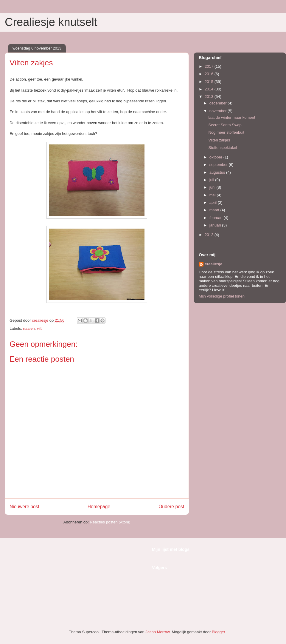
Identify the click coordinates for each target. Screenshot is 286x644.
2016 (210, 74)
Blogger (218, 632)
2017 (210, 66)
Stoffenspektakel (223, 148)
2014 (210, 89)
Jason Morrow (157, 632)
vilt (39, 328)
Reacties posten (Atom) (110, 522)
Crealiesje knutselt (51, 22)
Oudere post (171, 507)
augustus (218, 172)
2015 (210, 82)
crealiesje (213, 264)
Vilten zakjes (219, 140)
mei (213, 195)
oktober (216, 157)
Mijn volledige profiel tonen (222, 296)
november (219, 111)
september (219, 165)
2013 (210, 97)
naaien (29, 328)
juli (212, 180)
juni (213, 187)
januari (216, 225)
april (214, 202)
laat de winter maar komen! (232, 117)
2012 (210, 235)
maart (215, 210)
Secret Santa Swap (225, 125)
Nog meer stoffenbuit (226, 132)
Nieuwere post (24, 507)
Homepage (99, 507)
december (219, 103)
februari (217, 218)
